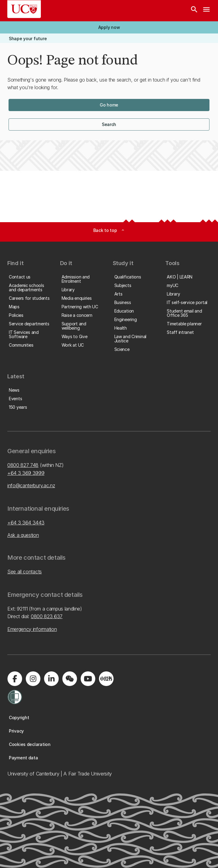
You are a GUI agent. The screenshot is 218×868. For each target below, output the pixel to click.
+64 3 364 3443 (26, 523)
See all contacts (25, 572)
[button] (109, 27)
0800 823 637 (47, 616)
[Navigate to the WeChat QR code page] (70, 679)
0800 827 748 (23, 465)
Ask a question (23, 535)
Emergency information (32, 629)
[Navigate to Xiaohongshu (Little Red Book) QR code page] (106, 679)
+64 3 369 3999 (26, 473)
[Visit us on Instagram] (33, 679)
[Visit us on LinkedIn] (51, 679)
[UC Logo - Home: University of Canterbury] (24, 9)
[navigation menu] (206, 11)
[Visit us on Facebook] (15, 679)
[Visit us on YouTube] (88, 679)
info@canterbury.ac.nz (31, 485)
